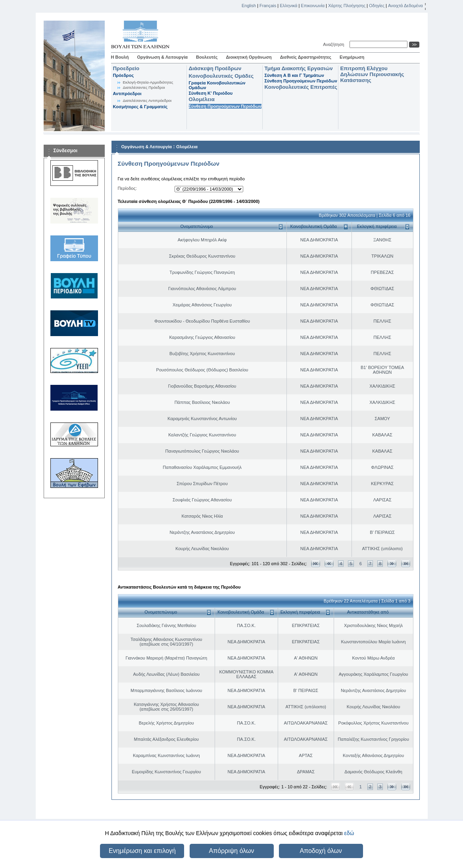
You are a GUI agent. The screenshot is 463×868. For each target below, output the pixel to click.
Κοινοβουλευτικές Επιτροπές (301, 87)
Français (268, 6)
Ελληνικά (288, 6)
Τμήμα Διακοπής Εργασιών (299, 68)
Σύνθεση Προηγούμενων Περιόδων (225, 106)
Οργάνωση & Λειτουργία (162, 57)
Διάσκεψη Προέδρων (215, 68)
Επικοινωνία (313, 6)
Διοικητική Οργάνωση (249, 57)
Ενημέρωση (352, 57)
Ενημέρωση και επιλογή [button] (142, 851)
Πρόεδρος (124, 75)
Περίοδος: (127, 188)
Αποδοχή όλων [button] (321, 851)
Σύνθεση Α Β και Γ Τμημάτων (294, 75)
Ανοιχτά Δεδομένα (405, 6)
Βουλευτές (207, 57)
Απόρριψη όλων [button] (232, 851)
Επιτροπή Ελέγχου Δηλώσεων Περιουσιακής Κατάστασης (372, 74)
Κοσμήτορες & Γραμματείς (140, 107)
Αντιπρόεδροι (127, 94)
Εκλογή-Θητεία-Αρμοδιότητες (148, 82)
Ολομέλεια (202, 99)
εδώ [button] (349, 833)
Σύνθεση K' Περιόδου (211, 93)
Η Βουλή (120, 57)
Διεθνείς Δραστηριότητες (306, 57)
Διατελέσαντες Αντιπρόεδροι (147, 100)
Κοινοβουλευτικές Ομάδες (221, 76)
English (249, 6)
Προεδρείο (126, 68)
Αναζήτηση (335, 44)
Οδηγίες (377, 6)
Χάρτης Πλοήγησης (347, 6)
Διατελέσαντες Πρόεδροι (144, 87)
